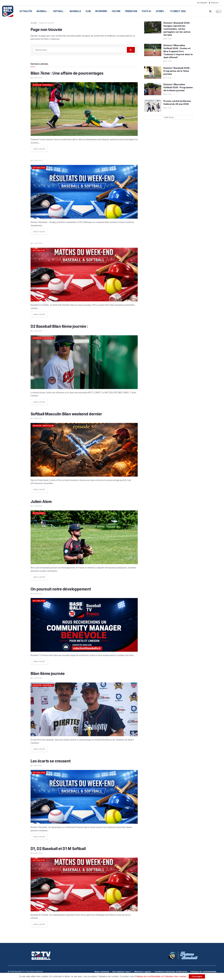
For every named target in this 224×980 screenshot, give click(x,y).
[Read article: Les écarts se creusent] (84, 796)
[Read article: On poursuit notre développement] (84, 624)
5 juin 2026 (36, 331)
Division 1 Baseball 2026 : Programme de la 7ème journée (177, 71)
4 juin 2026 (36, 506)
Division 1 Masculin (43, 425)
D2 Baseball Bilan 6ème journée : (59, 326)
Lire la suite (41, 148)
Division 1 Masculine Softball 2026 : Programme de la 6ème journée (178, 87)
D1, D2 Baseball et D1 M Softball (58, 848)
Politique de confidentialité (203, 971)
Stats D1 (146, 11)
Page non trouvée (46, 23)
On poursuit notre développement (61, 589)
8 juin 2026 (36, 160)
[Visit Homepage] (8, 11)
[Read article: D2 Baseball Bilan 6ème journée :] (84, 362)
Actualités (26, 11)
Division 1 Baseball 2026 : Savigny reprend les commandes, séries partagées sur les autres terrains (177, 29)
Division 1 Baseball (43, 85)
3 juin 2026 (36, 593)
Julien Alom (41, 501)
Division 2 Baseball (43, 338)
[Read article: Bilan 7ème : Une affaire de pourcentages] (84, 109)
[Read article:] (84, 192)
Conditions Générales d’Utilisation (171, 971)
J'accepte (197, 976)
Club (88, 11)
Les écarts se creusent (51, 760)
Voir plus (169, 117)
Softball (58, 11)
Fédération (131, 11)
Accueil (34, 23)
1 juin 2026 (36, 765)
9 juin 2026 (36, 78)
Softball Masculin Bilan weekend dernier (66, 414)
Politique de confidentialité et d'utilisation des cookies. (161, 976)
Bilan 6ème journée (48, 673)
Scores (160, 11)
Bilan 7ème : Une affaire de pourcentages (67, 73)
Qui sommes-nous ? (122, 971)
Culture (116, 11)
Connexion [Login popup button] (202, 3)
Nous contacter (102, 971)
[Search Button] (210, 11)
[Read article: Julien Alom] (84, 537)
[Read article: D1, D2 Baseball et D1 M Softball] (84, 884)
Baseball (42, 11)
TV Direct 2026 (178, 11)
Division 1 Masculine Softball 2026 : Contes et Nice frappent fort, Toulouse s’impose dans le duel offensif (178, 51)
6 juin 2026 (36, 243)
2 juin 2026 (36, 677)
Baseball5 (75, 11)
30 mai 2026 (37, 852)
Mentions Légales (143, 971)
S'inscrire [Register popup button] (214, 3)
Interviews (101, 11)
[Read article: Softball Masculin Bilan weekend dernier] (84, 449)
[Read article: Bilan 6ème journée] (84, 709)
